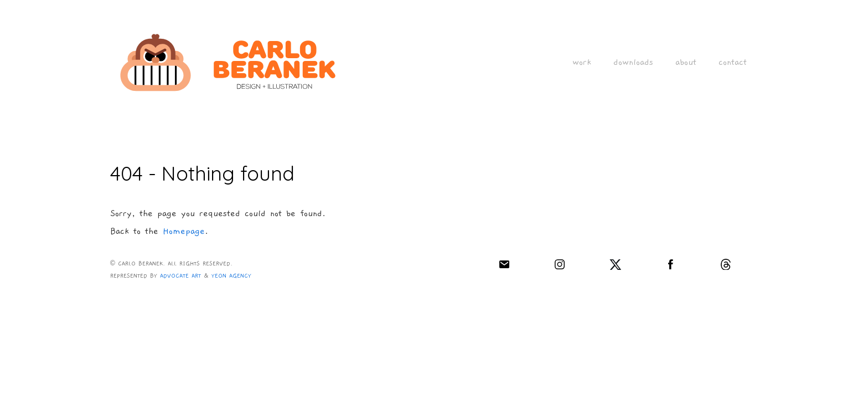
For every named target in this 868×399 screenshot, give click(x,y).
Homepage (184, 231)
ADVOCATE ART (180, 276)
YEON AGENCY (231, 276)
